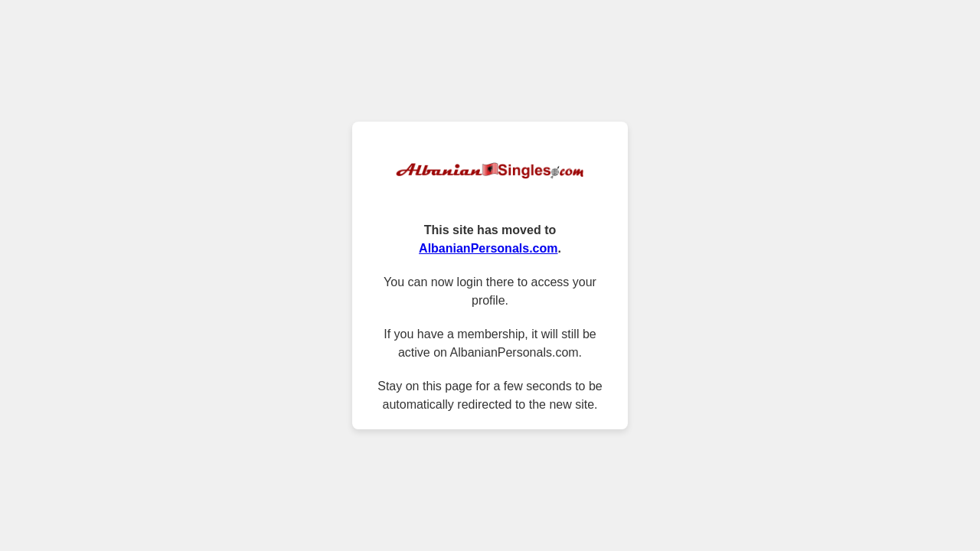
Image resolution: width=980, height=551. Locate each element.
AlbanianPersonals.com (488, 248)
